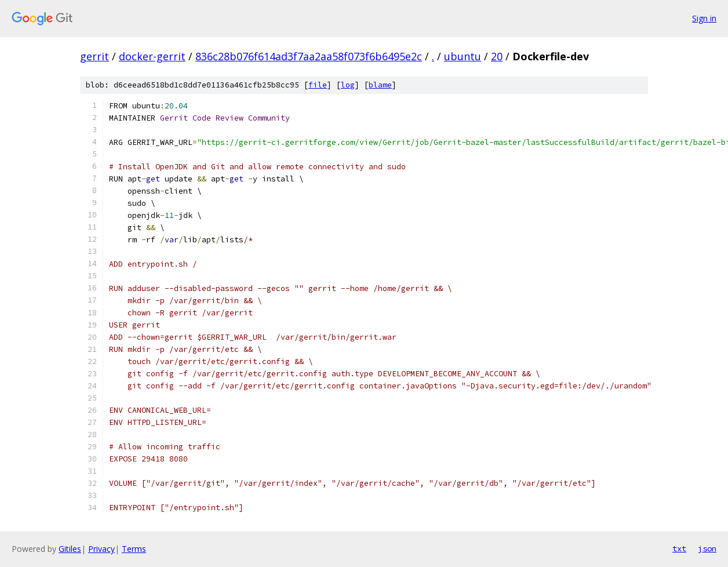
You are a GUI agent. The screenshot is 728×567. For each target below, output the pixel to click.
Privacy (101, 549)
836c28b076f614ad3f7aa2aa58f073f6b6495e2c (309, 56)
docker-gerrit (152, 56)
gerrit (94, 56)
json (707, 548)
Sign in (704, 18)
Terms (134, 549)
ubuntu (463, 56)
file (318, 85)
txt (679, 548)
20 (497, 56)
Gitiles (70, 549)
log (348, 85)
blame (380, 85)
